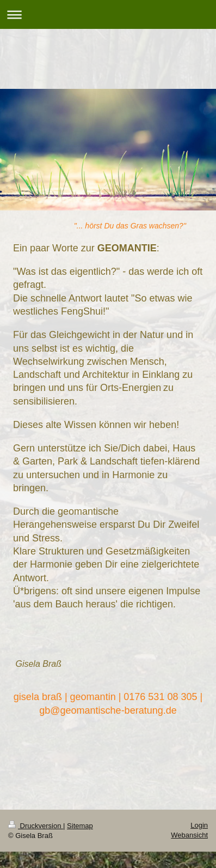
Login (199, 825)
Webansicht (189, 835)
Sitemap (80, 826)
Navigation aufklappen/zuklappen (108, 14)
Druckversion (36, 826)
